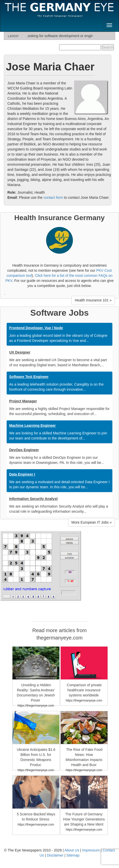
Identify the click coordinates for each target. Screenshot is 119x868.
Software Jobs (60, 313)
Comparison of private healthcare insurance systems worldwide (84, 690)
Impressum (91, 850)
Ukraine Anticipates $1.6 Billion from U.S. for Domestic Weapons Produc (36, 757)
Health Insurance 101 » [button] (93, 300)
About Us (72, 850)
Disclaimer (55, 855)
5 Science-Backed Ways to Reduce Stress (36, 817)
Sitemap (73, 855)
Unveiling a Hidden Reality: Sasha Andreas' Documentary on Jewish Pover (36, 693)
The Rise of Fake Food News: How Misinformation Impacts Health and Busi (84, 757)
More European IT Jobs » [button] (91, 522)
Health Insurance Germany (59, 218)
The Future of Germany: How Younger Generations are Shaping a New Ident (84, 819)
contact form (53, 197)
